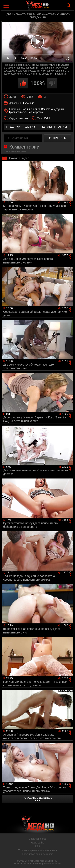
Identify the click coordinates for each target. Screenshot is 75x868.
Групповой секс (18, 112)
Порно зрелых (35, 112)
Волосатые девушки (52, 109)
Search (69, 5)
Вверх (69, 861)
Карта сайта (37, 843)
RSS (37, 846)
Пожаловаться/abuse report (37, 854)
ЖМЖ (47, 118)
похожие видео (20, 127)
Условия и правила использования (37, 850)
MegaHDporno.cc (49, 7)
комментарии (55, 127)
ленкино (23, 118)
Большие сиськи (31, 109)
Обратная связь (37, 839)
